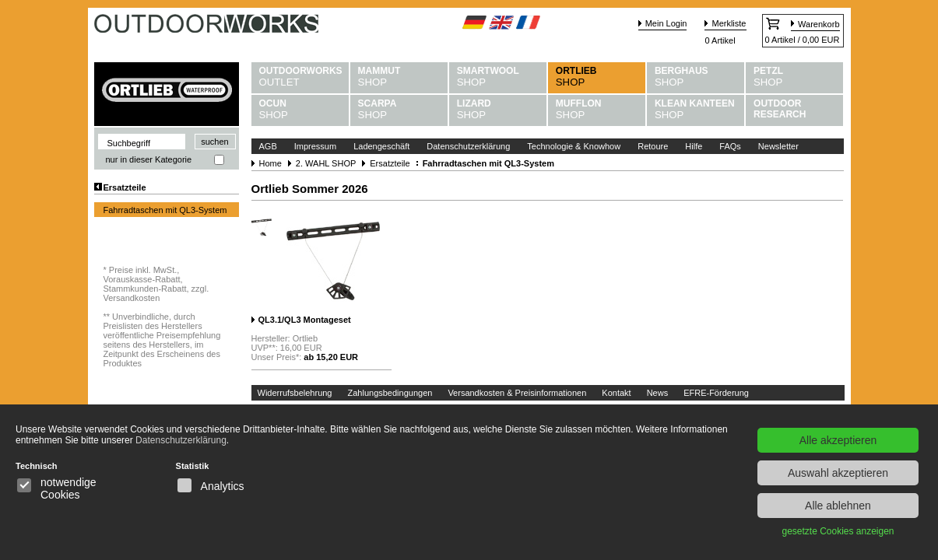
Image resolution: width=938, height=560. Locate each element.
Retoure (653, 146)
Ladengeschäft (381, 146)
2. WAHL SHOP (326, 163)
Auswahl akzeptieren (838, 473)
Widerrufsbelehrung (295, 393)
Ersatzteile (125, 187)
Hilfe (694, 146)
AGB (268, 146)
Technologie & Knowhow (574, 146)
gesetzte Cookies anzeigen (838, 531)
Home (271, 163)
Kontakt (616, 393)
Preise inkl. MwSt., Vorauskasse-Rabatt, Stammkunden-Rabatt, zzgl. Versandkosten (156, 284)
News (658, 393)
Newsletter (778, 146)
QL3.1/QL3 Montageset (305, 320)
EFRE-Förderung (716, 393)
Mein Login (666, 23)
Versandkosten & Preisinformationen (517, 393)
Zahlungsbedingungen (390, 393)
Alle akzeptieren (838, 440)
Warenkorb (819, 24)
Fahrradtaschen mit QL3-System (165, 210)
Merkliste (729, 23)
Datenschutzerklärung (468, 146)
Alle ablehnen (838, 506)
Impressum (315, 146)
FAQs (730, 146)
